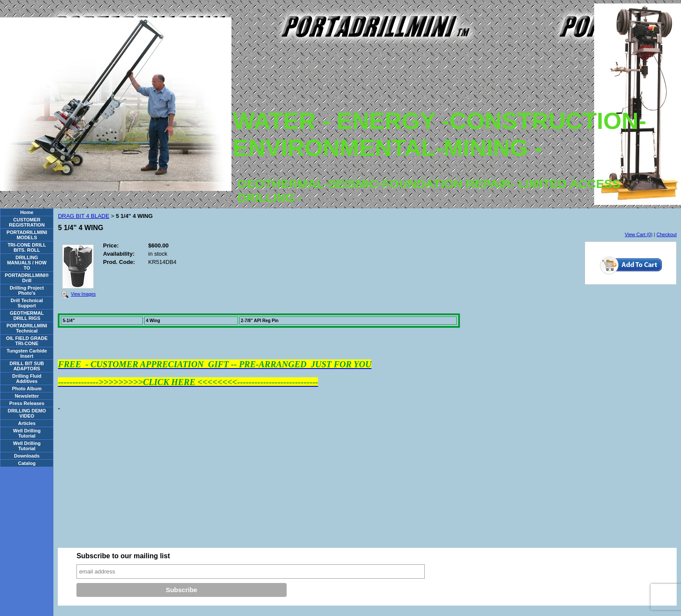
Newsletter (27, 396)
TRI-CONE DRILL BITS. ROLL (27, 247)
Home (27, 212)
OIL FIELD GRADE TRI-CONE (27, 341)
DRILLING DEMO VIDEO (27, 413)
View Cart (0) (639, 234)
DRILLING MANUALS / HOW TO (27, 263)
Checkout (667, 234)
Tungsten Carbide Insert (27, 353)
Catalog (27, 463)
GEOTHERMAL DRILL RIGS (27, 316)
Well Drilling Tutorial (27, 433)
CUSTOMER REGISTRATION (27, 222)
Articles (27, 423)
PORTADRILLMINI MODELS (27, 235)
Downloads (27, 456)
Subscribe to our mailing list (123, 556)
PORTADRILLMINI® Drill (27, 278)
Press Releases (27, 403)
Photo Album (27, 389)
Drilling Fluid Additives (27, 379)
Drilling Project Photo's (27, 290)
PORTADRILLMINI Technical (27, 328)
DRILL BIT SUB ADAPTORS (27, 366)
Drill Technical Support (27, 303)
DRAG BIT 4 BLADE (83, 216)
